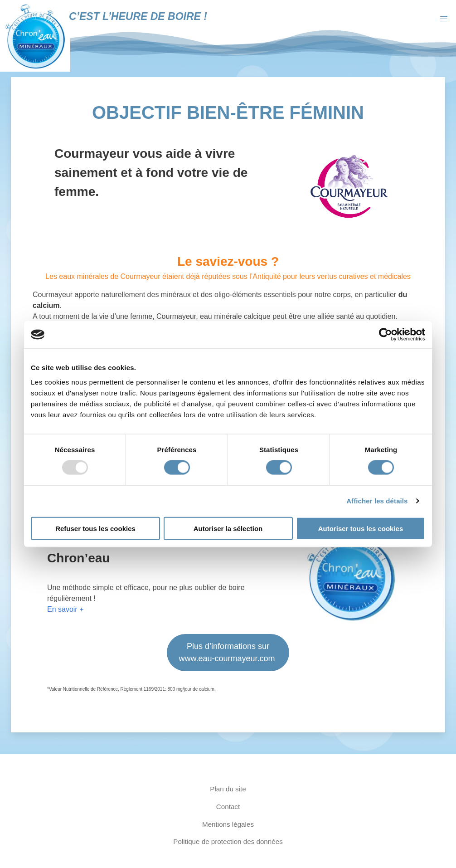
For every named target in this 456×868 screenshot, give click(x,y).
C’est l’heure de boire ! (138, 16)
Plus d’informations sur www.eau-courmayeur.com (228, 652)
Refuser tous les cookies (95, 528)
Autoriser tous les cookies (361, 528)
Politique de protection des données (228, 841)
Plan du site (228, 789)
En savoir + (65, 609)
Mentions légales (228, 824)
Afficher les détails (377, 501)
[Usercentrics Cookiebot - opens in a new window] (386, 335)
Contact (228, 807)
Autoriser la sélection (228, 528)
